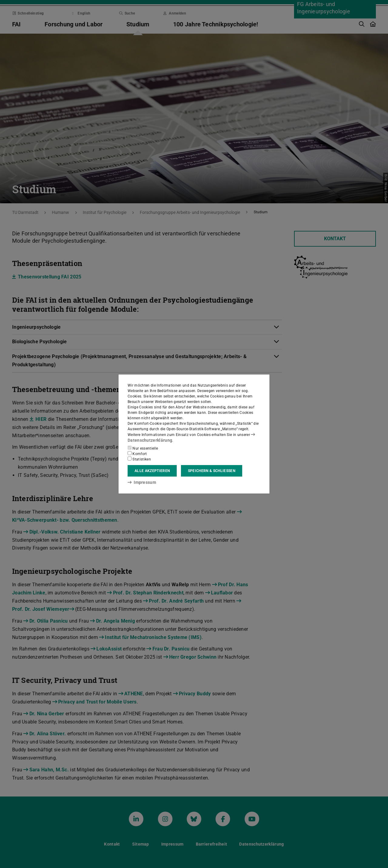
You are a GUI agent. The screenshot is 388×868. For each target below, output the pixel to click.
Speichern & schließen (212, 471)
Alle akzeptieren (152, 471)
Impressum (140, 482)
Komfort (137, 453)
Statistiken (139, 459)
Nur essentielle (143, 448)
